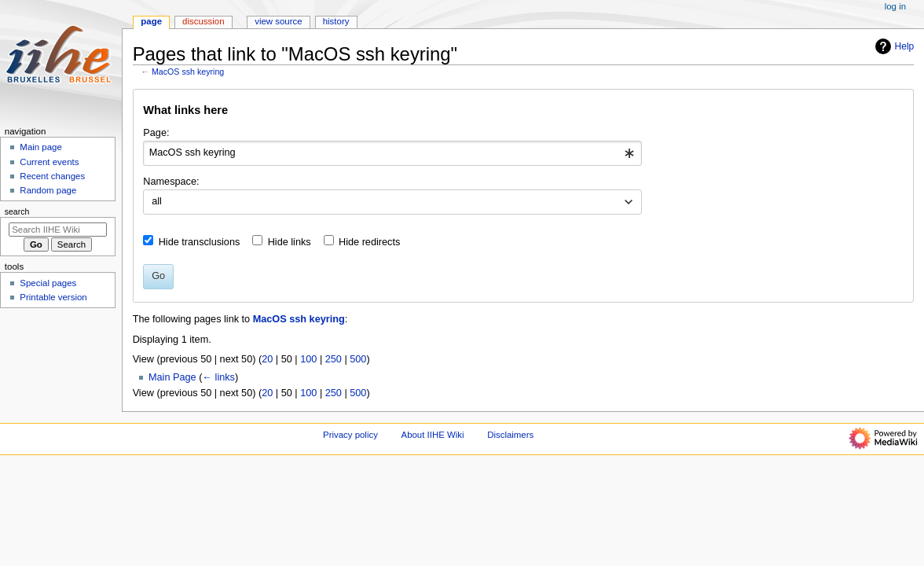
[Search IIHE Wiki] (58, 230)
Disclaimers (510, 435)
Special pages (48, 283)
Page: (156, 133)
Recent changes (52, 176)
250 (334, 359)
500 (358, 359)
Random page (48, 190)
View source (278, 21)
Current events (49, 162)
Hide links (290, 242)
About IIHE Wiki (433, 435)
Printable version (53, 297)
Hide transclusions (200, 242)
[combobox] (392, 153)
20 (267, 359)
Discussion (203, 21)
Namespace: (171, 182)
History (336, 21)
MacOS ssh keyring (188, 72)
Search (17, 211)
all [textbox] (157, 201)
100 (308, 359)
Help (893, 46)
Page (151, 21)
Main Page (172, 377)
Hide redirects (369, 242)
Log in (895, 6)
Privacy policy (350, 435)
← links (218, 377)
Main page (41, 147)
